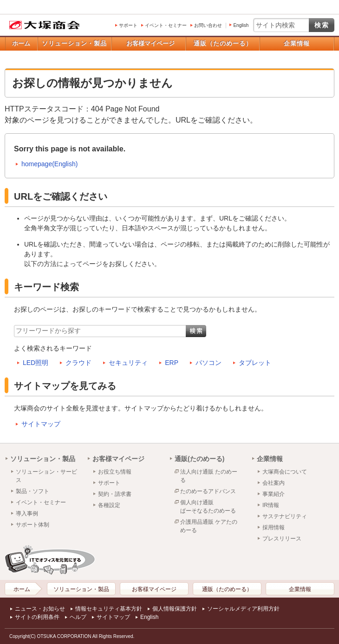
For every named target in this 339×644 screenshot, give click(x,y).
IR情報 (271, 505)
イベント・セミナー (166, 25)
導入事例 (27, 514)
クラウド (78, 363)
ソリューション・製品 (74, 43)
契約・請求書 (115, 494)
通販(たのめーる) (199, 459)
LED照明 (36, 363)
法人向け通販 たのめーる (209, 476)
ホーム (21, 43)
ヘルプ (78, 617)
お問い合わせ (208, 25)
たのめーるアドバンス (208, 491)
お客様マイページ (150, 43)
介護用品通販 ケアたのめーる (209, 526)
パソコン (209, 363)
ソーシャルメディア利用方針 (243, 609)
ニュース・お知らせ (40, 609)
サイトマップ (41, 424)
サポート (128, 25)
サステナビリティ (285, 516)
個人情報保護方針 (175, 609)
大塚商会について (285, 472)
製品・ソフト (33, 491)
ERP (172, 363)
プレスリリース (282, 539)
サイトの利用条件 (37, 617)
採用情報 (274, 527)
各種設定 (109, 505)
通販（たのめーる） (223, 43)
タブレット (255, 363)
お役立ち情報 (115, 472)
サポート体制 (33, 525)
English (241, 25)
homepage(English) (49, 164)
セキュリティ (128, 363)
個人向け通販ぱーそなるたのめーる (208, 507)
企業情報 (297, 43)
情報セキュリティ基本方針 (109, 609)
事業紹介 (274, 494)
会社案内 (274, 483)
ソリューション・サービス (46, 476)
